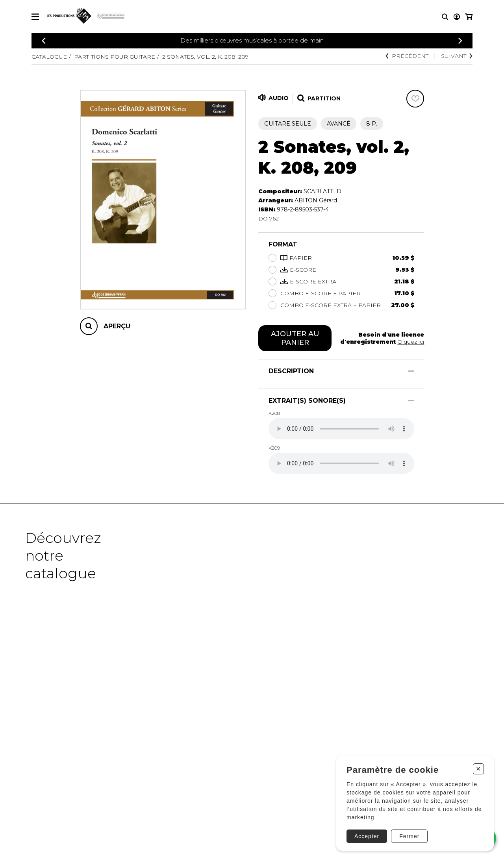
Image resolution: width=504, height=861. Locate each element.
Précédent (407, 56)
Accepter (367, 836)
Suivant (457, 56)
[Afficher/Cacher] (411, 371)
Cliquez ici (411, 342)
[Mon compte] (457, 17)
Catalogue (49, 57)
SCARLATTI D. (323, 191)
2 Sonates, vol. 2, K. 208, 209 (205, 57)
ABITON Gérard (316, 200)
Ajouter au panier (295, 338)
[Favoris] (415, 99)
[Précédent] (44, 41)
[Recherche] (445, 17)
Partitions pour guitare (115, 57)
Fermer (409, 836)
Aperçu (117, 326)
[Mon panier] (469, 17)
